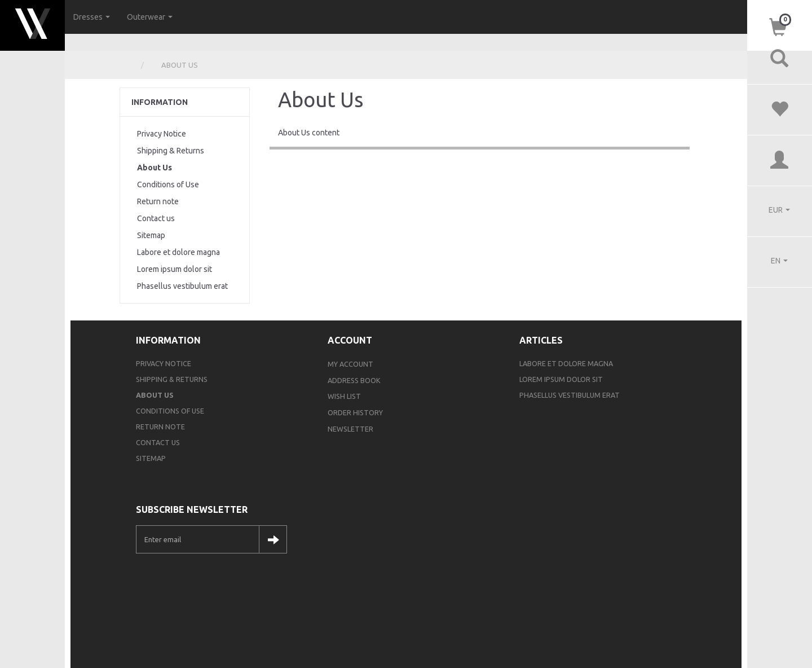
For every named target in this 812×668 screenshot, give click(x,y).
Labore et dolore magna (178, 252)
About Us (155, 168)
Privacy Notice (162, 134)
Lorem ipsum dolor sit (175, 269)
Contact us (156, 218)
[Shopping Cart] (780, 26)
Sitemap (151, 235)
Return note (158, 201)
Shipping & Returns (171, 151)
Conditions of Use (168, 184)
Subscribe (273, 539)
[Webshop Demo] (33, 22)
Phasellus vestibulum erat (182, 286)
